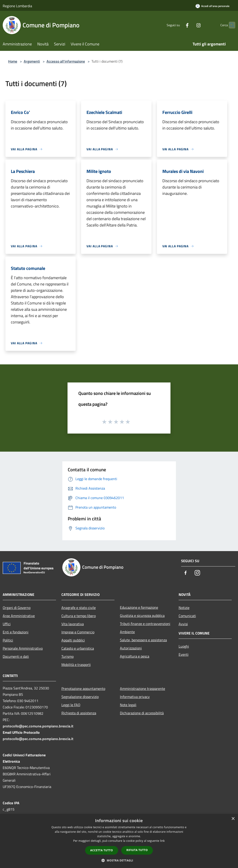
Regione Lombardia (17, 6)
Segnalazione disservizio (80, 697)
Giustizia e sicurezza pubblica (142, 616)
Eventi (184, 654)
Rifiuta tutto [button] (137, 850)
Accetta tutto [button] (102, 850)
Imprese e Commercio (78, 632)
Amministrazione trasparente (142, 689)
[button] (119, 860)
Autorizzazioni (131, 648)
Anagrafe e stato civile (79, 608)
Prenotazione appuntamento (83, 689)
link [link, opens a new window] (162, 841)
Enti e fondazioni (16, 632)
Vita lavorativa (73, 624)
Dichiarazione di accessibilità (142, 713)
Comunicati (187, 616)
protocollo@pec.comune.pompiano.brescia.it (38, 726)
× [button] (233, 819)
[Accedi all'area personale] (212, 6)
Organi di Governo (17, 608)
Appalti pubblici (73, 640)
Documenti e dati (16, 656)
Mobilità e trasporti (76, 665)
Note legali (128, 705)
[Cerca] (230, 25)
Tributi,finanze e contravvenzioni (145, 624)
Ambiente (127, 632)
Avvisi (183, 624)
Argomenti (32, 61)
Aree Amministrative (19, 616)
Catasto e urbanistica (78, 648)
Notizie (184, 608)
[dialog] (119, 841)
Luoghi (184, 646)
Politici (8, 640)
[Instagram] (190, 25)
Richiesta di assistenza (79, 713)
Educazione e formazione (139, 607)
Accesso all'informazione (66, 61)
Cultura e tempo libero (79, 616)
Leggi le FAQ (71, 705)
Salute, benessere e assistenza (143, 640)
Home (13, 61)
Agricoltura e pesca (135, 656)
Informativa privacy (135, 697)
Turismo (68, 656)
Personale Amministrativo (23, 648)
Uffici (7, 624)
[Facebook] (178, 25)
